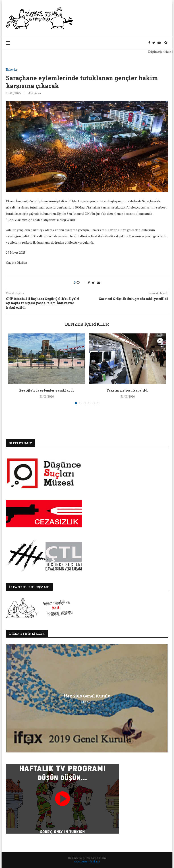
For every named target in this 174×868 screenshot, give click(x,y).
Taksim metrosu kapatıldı (128, 390)
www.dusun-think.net (87, 861)
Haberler (12, 70)
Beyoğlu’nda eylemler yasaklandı (47, 390)
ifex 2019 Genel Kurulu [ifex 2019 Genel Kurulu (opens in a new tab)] (87, 696)
